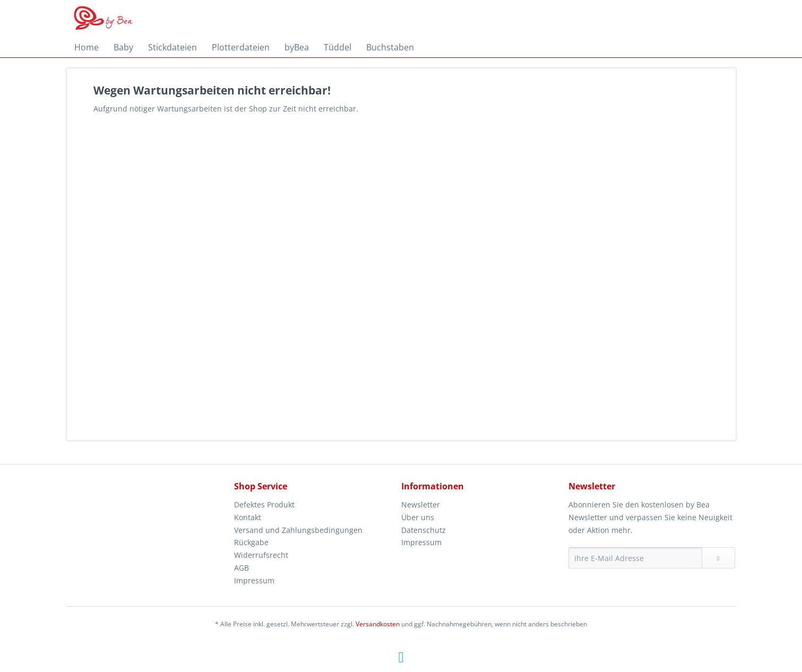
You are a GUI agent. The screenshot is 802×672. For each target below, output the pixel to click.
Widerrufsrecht (261, 555)
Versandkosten (378, 624)
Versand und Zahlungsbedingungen (298, 530)
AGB (242, 568)
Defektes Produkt (264, 505)
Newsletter (421, 505)
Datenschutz (424, 530)
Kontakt (248, 517)
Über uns (418, 517)
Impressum (254, 580)
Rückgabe (251, 542)
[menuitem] (87, 47)
